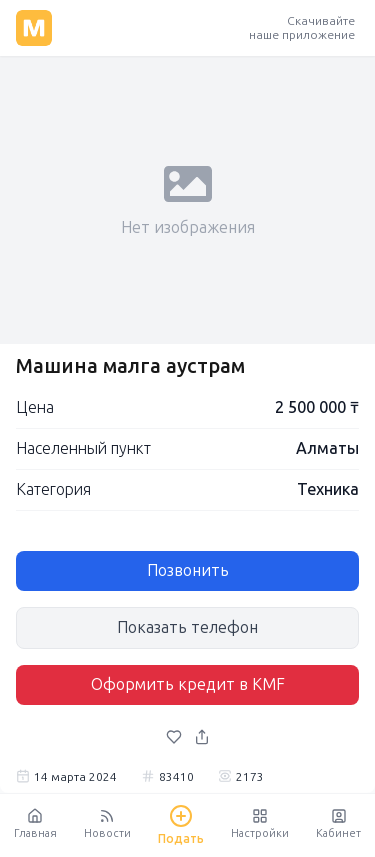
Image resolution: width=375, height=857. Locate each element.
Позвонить (188, 570)
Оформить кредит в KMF (188, 684)
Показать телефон (187, 627)
